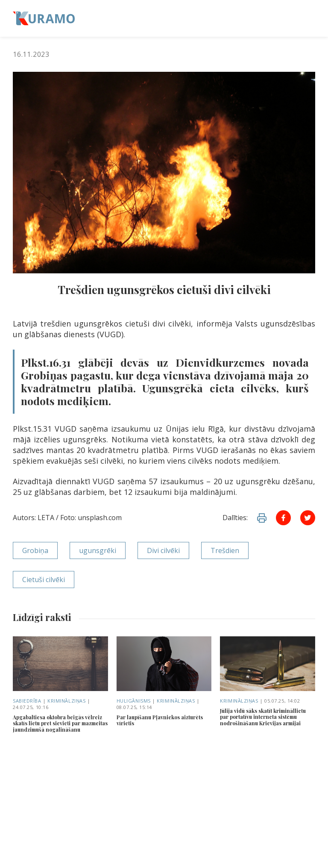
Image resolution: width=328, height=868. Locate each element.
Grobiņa (35, 550)
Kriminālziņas (66, 701)
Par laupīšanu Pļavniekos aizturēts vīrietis (160, 720)
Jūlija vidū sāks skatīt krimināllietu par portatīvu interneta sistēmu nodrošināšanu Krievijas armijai (263, 717)
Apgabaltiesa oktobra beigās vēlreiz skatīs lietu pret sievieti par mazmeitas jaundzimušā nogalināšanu (60, 723)
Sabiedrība (27, 701)
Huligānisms (134, 701)
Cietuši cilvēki (44, 580)
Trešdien (225, 550)
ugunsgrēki (98, 550)
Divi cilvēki (163, 550)
